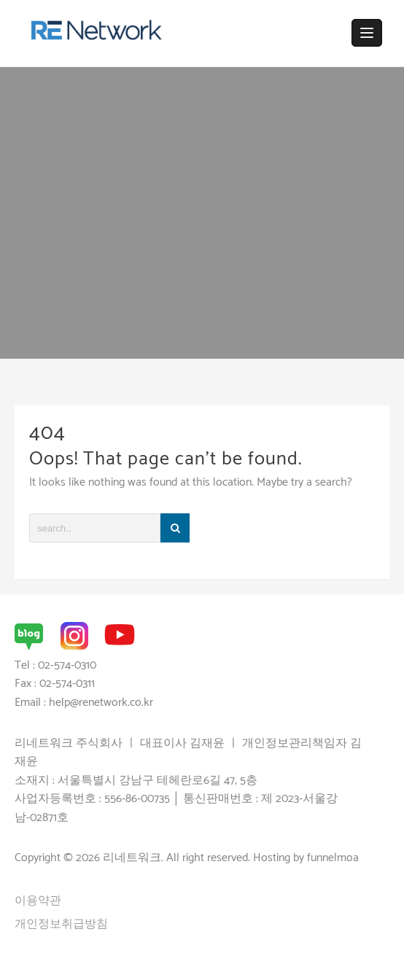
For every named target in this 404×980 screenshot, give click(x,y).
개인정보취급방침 (61, 924)
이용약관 (38, 901)
